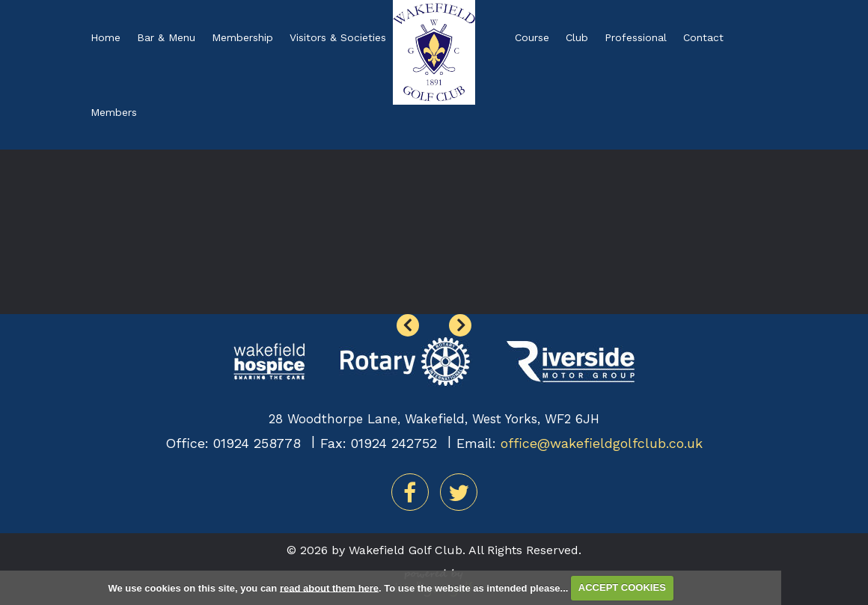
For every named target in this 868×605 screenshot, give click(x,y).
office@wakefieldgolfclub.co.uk (602, 443)
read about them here (329, 587)
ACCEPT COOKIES (622, 587)
